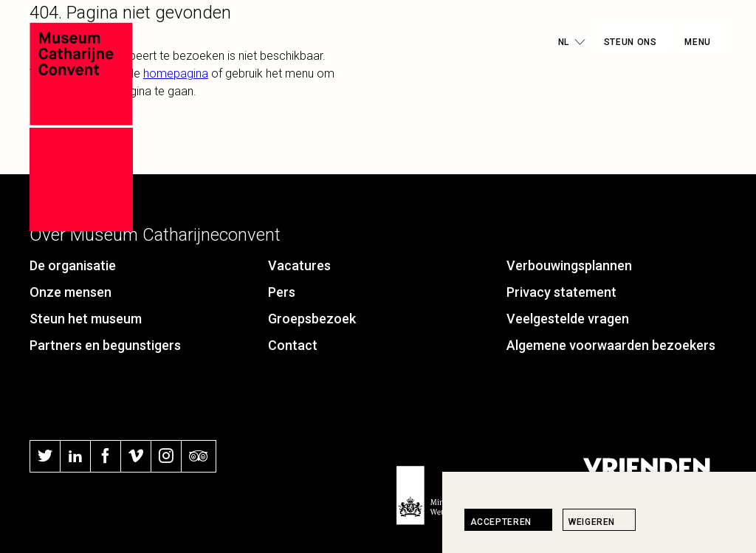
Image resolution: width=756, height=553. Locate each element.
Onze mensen (71, 292)
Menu (698, 42)
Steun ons (630, 42)
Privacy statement (561, 292)
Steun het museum (86, 319)
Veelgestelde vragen (568, 319)
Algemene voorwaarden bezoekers (611, 345)
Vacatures (299, 265)
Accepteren (501, 522)
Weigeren (592, 522)
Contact (293, 345)
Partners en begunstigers (105, 345)
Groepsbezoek (312, 319)
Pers (282, 292)
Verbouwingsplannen (569, 265)
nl (563, 42)
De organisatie (73, 265)
